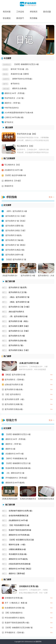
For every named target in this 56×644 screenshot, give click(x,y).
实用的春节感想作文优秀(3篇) (21, 511)
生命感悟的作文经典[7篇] (15, 608)
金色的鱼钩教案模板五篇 (19, 516)
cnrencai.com (32, 642)
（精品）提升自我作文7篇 (19, 297)
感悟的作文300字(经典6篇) (19, 535)
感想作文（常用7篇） (13, 103)
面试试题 (47, 12)
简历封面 (7, 12)
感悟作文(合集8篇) (19, 88)
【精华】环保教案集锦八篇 (16, 458)
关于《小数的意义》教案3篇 (16, 603)
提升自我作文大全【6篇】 (16, 216)
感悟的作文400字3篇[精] (15, 483)
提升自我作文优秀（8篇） (15, 399)
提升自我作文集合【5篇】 (19, 350)
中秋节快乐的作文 (12, 108)
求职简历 (34, 12)
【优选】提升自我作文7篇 (16, 259)
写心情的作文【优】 (25, 146)
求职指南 (12, 197)
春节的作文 (15, 84)
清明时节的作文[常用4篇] (22, 79)
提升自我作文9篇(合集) (14, 389)
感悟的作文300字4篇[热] (18, 559)
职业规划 (7, 18)
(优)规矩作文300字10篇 (14, 170)
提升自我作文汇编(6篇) (15, 240)
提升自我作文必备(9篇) (18, 341)
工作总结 (20, 12)
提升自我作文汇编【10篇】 (19, 307)
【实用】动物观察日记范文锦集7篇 (19, 628)
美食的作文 (9, 186)
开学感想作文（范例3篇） (15, 633)
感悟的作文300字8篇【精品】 (20, 569)
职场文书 (12, 420)
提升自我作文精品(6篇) (14, 409)
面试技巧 (20, 18)
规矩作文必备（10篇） (18, 545)
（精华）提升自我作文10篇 (16, 211)
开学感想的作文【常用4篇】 (17, 478)
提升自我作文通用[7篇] (15, 226)
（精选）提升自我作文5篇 (19, 302)
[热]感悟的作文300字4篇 (18, 520)
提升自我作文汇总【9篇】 (19, 331)
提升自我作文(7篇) (16, 345)
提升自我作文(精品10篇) (15, 250)
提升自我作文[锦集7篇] (14, 404)
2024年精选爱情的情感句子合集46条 (19, 113)
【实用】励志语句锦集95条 (15, 175)
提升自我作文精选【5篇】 (16, 231)
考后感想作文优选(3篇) (18, 554)
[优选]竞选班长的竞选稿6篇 (20, 564)
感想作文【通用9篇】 (17, 574)
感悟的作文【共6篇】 (13, 181)
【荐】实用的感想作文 (14, 613)
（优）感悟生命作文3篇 (15, 473)
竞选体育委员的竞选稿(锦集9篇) (18, 468)
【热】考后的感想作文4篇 (19, 525)
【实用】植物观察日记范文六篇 (18, 463)
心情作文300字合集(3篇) (14, 117)
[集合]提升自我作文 (16, 312)
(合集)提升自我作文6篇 (29, 363)
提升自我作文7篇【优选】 (16, 221)
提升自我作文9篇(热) (14, 235)
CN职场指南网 (28, 5)
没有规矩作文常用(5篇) (29, 586)
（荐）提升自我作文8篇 (18, 316)
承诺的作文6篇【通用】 (20, 74)
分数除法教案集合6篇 (17, 549)
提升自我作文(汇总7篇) (18, 292)
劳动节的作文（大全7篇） (15, 98)
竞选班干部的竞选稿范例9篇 (20, 530)
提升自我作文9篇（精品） (19, 321)
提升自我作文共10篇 (17, 336)
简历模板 (34, 18)
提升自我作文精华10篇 (14, 255)
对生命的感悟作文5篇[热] (15, 618)
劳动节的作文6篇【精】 (27, 134)
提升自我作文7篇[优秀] (18, 287)
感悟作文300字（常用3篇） (15, 93)
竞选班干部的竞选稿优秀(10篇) (17, 623)
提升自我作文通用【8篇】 (19, 326)
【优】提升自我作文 (13, 394)
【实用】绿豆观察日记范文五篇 (21, 540)
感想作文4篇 (10, 449)
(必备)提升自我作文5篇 (14, 385)
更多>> (52, 197)
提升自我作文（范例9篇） (15, 380)
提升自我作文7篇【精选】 (16, 245)
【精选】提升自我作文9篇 (15, 375)
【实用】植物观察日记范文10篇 (26, 64)
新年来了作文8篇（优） (20, 69)
